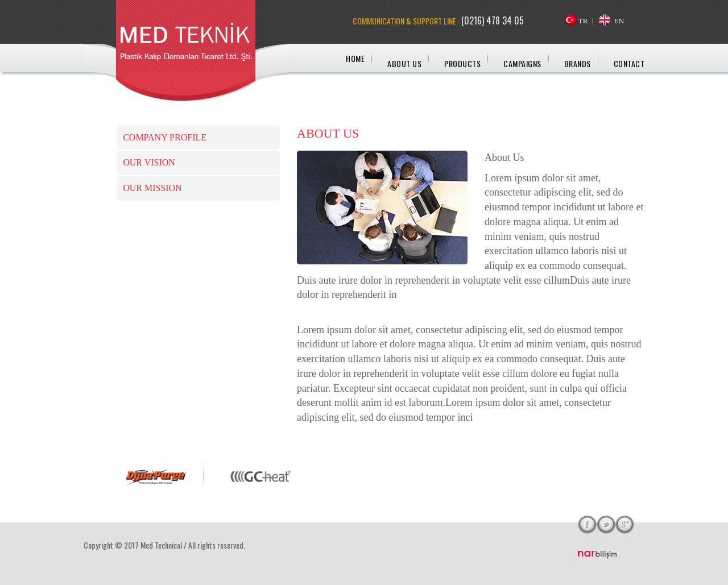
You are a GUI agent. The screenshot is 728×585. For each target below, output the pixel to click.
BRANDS (578, 63)
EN (619, 21)
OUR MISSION (152, 188)
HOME (355, 58)
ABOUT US (404, 63)
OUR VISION (149, 162)
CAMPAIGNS (522, 63)
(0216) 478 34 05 (493, 20)
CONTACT (629, 63)
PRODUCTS (462, 63)
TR (583, 21)
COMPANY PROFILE (165, 137)
